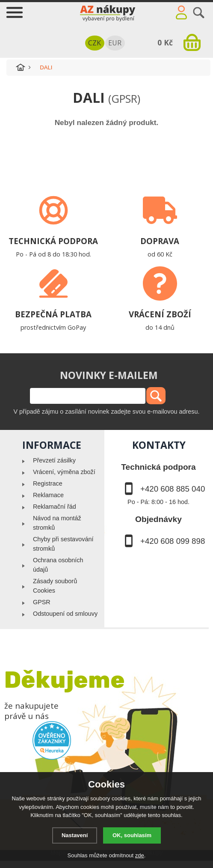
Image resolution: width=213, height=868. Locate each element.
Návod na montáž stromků (57, 523)
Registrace (48, 483)
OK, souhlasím (132, 835)
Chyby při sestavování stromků (63, 544)
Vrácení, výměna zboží (64, 472)
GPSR (42, 602)
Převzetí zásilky (54, 460)
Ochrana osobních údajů (58, 565)
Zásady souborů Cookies (55, 586)
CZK (95, 43)
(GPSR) (124, 98)
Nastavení (75, 835)
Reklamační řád (55, 507)
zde (140, 855)
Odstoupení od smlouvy (65, 614)
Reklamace (48, 495)
